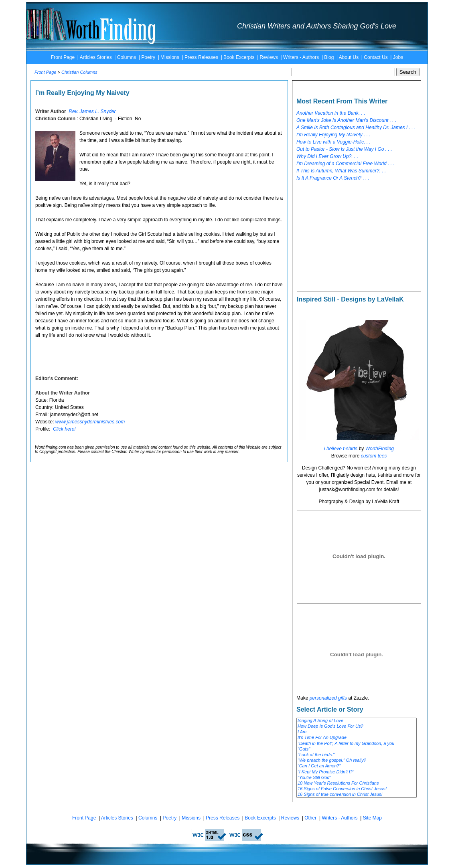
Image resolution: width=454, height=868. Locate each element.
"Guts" (357, 749)
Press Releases (201, 57)
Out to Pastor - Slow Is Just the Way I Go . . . (344, 149)
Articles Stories (96, 57)
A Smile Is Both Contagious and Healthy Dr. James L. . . (356, 127)
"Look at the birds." (357, 755)
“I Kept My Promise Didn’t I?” (357, 772)
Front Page (63, 57)
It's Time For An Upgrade (357, 738)
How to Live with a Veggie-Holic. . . (333, 142)
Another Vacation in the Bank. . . (331, 113)
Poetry (148, 57)
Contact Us (376, 57)
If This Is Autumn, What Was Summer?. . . (341, 171)
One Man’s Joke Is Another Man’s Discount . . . (346, 120)
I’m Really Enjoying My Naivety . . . (333, 135)
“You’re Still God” (357, 778)
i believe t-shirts (341, 449)
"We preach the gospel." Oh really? (357, 761)
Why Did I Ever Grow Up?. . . (327, 156)
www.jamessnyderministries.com (90, 422)
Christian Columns (79, 72)
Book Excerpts (239, 57)
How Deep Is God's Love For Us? (357, 726)
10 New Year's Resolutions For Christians (357, 783)
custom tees (374, 456)
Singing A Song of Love (357, 721)
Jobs (398, 57)
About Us (349, 57)
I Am (357, 732)
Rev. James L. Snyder (92, 111)
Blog (329, 57)
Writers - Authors (301, 57)
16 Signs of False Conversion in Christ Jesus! (357, 789)
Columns (127, 57)
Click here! (64, 429)
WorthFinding (380, 449)
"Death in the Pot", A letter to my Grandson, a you (357, 744)
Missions (170, 57)
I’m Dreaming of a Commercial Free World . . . (346, 164)
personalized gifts (328, 698)
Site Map (372, 818)
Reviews (269, 57)
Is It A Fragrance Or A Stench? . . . (333, 178)
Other (310, 818)
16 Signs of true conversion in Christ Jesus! (357, 795)
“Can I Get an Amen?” (357, 766)
